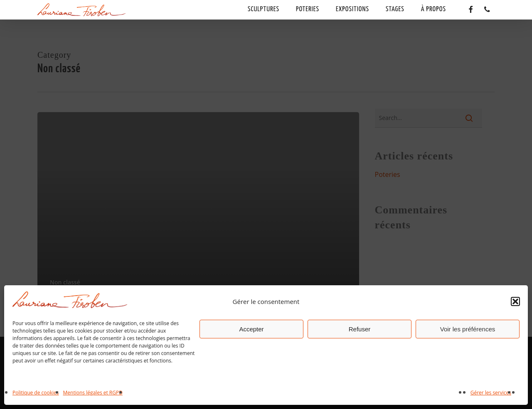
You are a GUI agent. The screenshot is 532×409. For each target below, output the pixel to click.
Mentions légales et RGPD (93, 393)
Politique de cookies (36, 393)
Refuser (360, 329)
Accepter (251, 329)
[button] (515, 301)
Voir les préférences (468, 329)
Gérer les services (491, 393)
